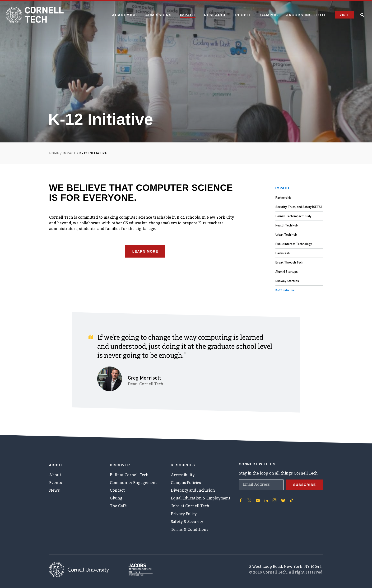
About (55, 475)
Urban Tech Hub (286, 234)
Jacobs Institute (307, 15)
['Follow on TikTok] (292, 500)
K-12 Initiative (285, 290)
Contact (117, 491)
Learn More (145, 251)
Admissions (158, 15)
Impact (188, 15)
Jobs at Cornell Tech (190, 506)
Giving (116, 499)
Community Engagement (133, 483)
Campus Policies (186, 483)
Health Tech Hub (287, 225)
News (54, 491)
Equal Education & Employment (201, 499)
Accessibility (183, 475)
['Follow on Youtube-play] (258, 500)
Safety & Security (187, 522)
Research (215, 15)
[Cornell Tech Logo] (36, 15)
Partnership (284, 197)
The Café (118, 506)
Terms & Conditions (190, 530)
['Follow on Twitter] (249, 500)
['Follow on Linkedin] (266, 500)
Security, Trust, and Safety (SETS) (299, 207)
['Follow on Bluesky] (283, 500)
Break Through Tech (289, 262)
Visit (344, 15)
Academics (124, 15)
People (244, 15)
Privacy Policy (184, 514)
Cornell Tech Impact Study (293, 216)
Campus (269, 15)
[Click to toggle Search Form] (362, 15)
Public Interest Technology (294, 244)
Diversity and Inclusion (193, 491)
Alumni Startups (287, 271)
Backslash (283, 253)
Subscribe (305, 485)
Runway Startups (287, 281)
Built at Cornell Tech (129, 475)
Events (56, 483)
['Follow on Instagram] (274, 500)
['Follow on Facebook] (241, 500)
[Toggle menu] (321, 262)
